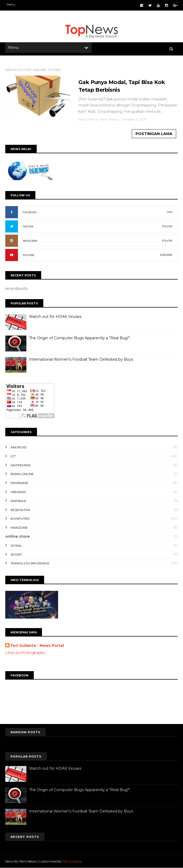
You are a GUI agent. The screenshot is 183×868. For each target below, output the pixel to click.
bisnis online (22, 474)
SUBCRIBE (166, 255)
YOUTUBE (29, 255)
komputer (20, 519)
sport (16, 554)
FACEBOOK (30, 212)
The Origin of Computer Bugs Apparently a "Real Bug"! (79, 338)
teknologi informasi (30, 563)
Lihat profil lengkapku (25, 653)
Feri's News (28, 861)
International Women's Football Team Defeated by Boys (81, 359)
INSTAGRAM (30, 241)
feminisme (19, 483)
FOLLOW (167, 226)
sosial (16, 546)
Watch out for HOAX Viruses (55, 317)
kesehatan (20, 510)
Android (19, 447)
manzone (19, 528)
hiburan (18, 492)
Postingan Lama (154, 134)
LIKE (170, 212)
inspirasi (18, 501)
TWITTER (28, 227)
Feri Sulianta (72, 861)
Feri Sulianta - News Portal (37, 646)
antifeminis (21, 465)
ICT (13, 456)
